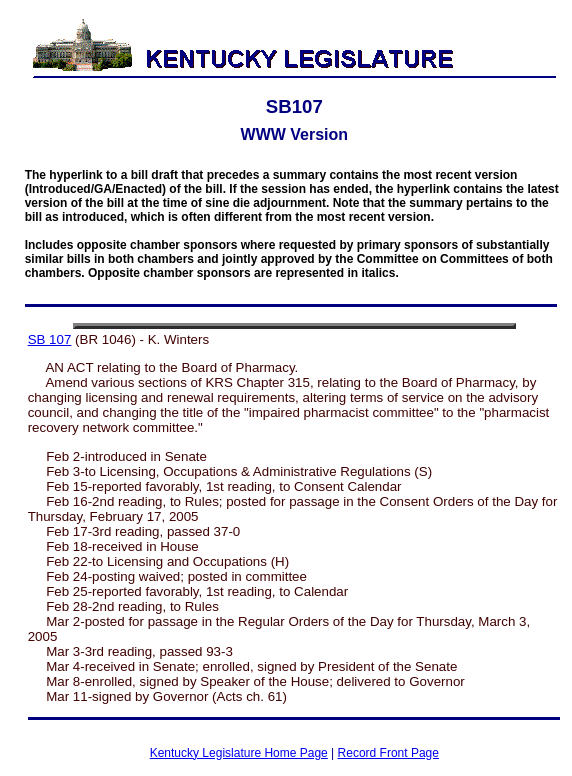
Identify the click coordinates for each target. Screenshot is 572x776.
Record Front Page (388, 753)
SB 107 (50, 339)
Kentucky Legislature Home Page (239, 753)
